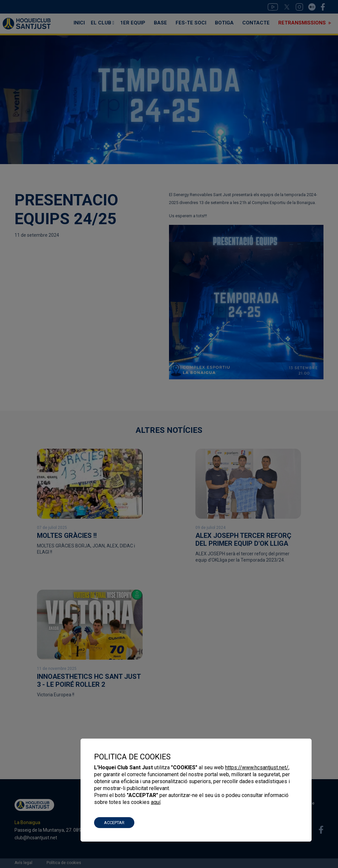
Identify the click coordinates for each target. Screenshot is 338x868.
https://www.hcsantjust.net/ (257, 767)
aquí (156, 802)
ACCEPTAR (114, 823)
